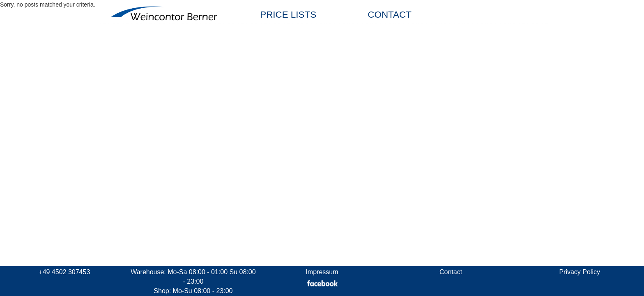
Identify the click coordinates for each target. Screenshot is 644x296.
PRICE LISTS (288, 15)
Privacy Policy (580, 272)
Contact (451, 272)
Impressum (322, 272)
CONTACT (390, 15)
